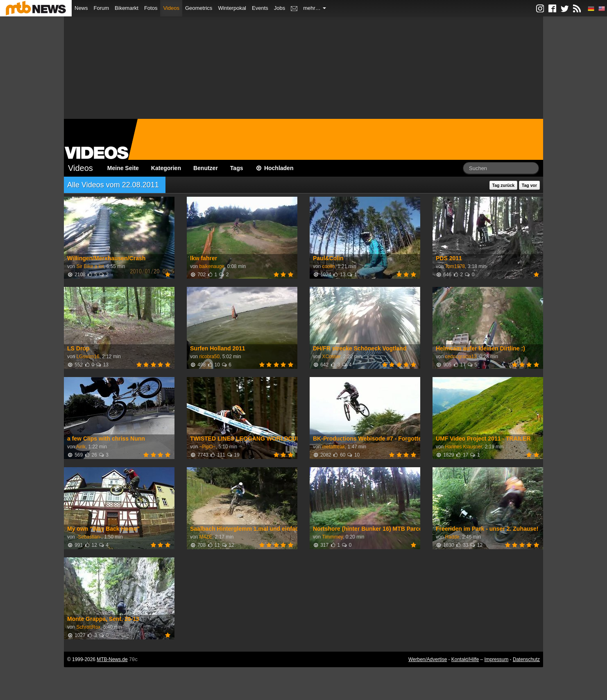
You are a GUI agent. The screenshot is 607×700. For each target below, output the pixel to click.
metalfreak (333, 447)
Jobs (280, 8)
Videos (171, 8)
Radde (452, 537)
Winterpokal (232, 8)
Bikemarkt (127, 8)
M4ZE (206, 537)
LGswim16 (88, 357)
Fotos (151, 8)
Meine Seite (123, 168)
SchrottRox (88, 627)
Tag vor (529, 185)
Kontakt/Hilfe (465, 659)
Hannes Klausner (463, 447)
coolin (328, 266)
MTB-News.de (112, 659)
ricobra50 (209, 357)
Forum (102, 8)
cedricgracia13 (461, 357)
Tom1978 (455, 266)
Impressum (497, 659)
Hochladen (275, 168)
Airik (81, 447)
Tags (237, 168)
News (81, 8)
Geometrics (199, 8)
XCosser (331, 357)
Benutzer (206, 168)
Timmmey (332, 537)
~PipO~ (207, 447)
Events (260, 8)
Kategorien (166, 168)
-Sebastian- (89, 537)
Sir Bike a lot (90, 266)
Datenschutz (526, 659)
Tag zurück (504, 185)
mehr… (315, 8)
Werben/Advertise (428, 659)
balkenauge (212, 266)
